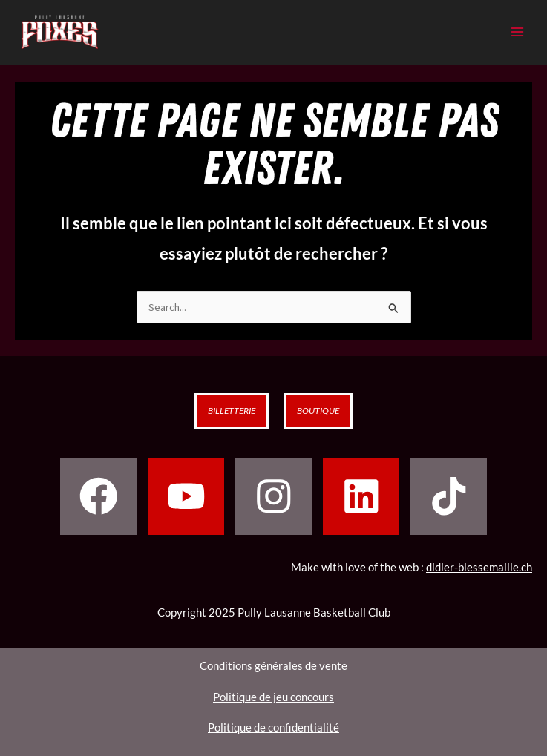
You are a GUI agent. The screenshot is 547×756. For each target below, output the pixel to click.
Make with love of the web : (412, 567)
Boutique (318, 411)
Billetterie (232, 411)
